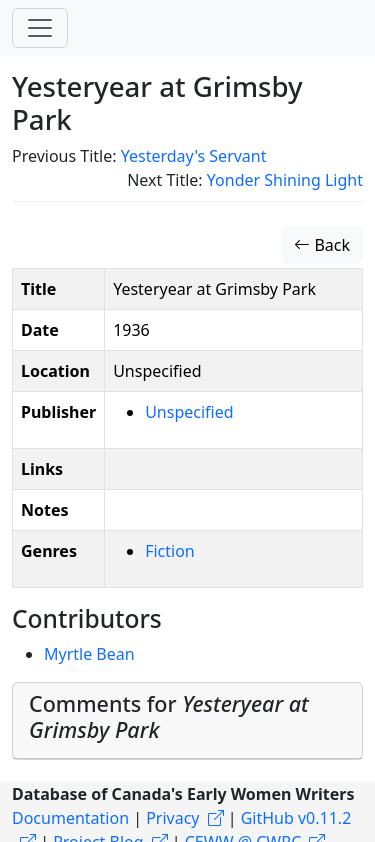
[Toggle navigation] (40, 28)
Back (322, 245)
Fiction (170, 551)
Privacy (172, 818)
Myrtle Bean (89, 654)
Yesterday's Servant (194, 156)
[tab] (187, 721)
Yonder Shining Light (285, 180)
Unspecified (189, 412)
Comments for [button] (169, 716)
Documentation (70, 818)
